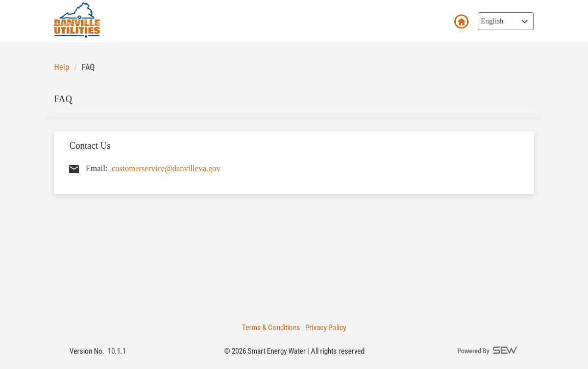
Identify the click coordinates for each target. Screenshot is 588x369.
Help (62, 67)
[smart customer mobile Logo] (77, 20)
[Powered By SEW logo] (488, 351)
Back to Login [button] (461, 22)
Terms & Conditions (271, 328)
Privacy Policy (326, 328)
